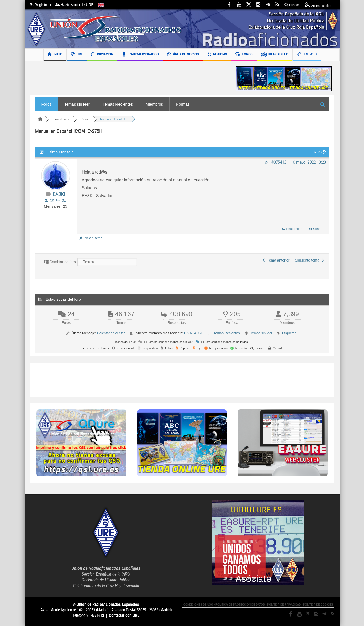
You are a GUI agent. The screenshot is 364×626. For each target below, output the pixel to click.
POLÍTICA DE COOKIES (318, 604)
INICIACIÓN (102, 55)
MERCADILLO (275, 55)
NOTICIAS (217, 55)
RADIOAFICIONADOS (140, 55)
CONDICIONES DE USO (198, 604)
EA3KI (59, 194)
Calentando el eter (111, 333)
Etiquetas (289, 333)
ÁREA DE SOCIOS (183, 55)
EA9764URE (194, 333)
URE (77, 55)
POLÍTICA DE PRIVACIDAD (284, 604)
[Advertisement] (129, 79)
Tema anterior (276, 260)
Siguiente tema (309, 260)
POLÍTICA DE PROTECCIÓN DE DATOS (240, 604)
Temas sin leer (77, 104)
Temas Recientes (118, 104)
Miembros (154, 104)
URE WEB (307, 55)
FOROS (244, 55)
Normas (183, 104)
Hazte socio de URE (75, 5)
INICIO (55, 55)
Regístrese (43, 5)
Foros (46, 104)
